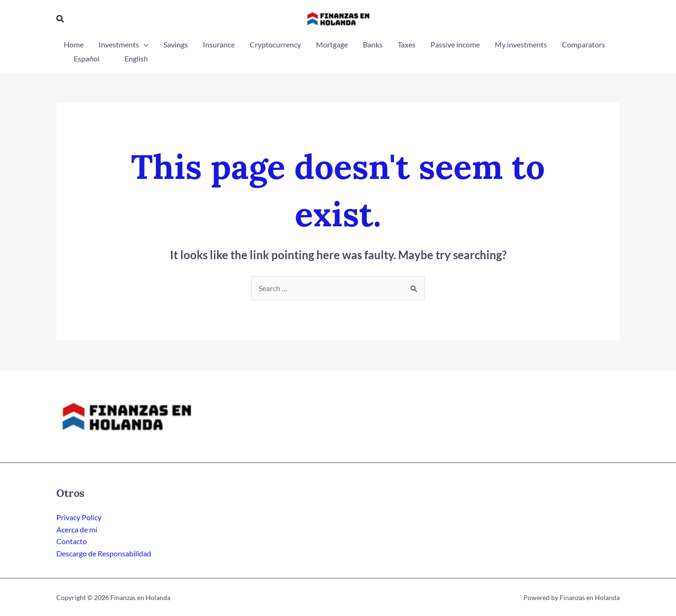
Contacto (72, 541)
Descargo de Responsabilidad (104, 553)
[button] (61, 19)
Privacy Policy (79, 517)
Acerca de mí (77, 529)
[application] (144, 45)
